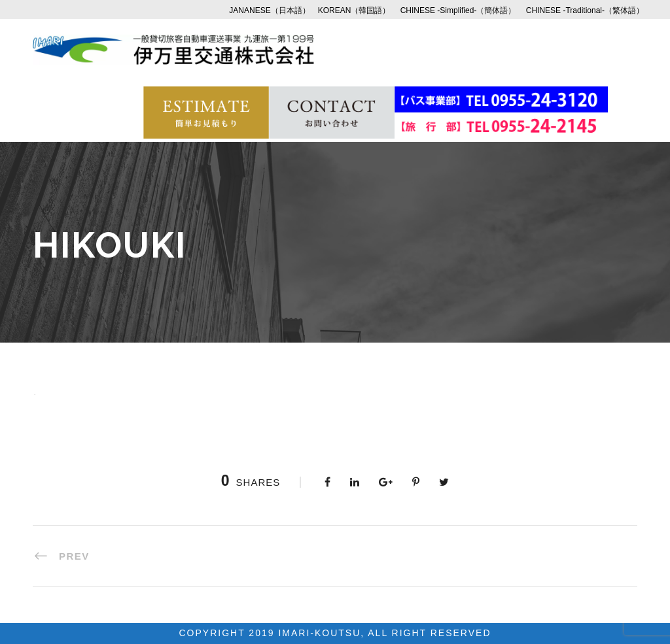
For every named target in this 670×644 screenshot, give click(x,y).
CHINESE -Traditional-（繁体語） (585, 10)
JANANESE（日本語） (269, 10)
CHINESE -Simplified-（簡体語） (458, 10)
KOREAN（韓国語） (354, 10)
